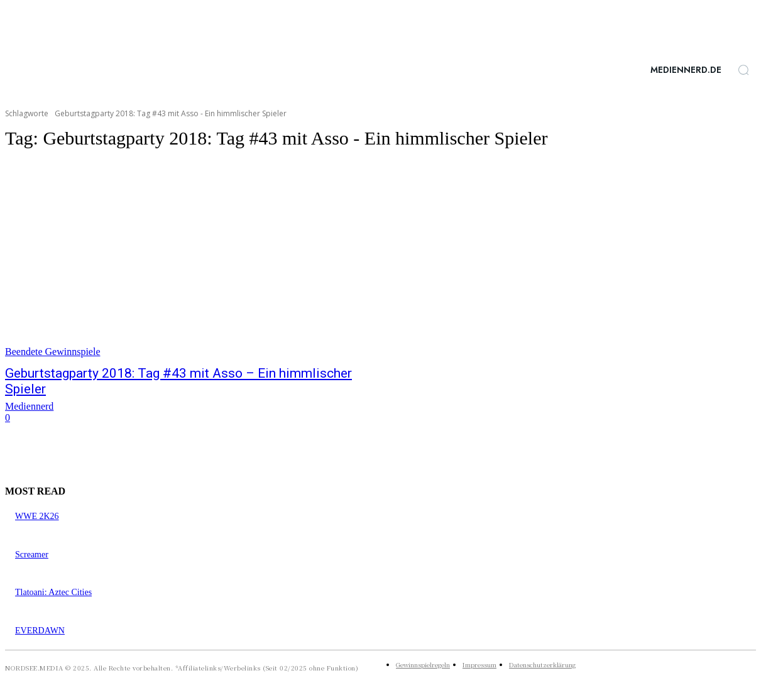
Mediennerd (29, 406)
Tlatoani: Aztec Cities (53, 592)
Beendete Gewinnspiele (53, 352)
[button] (743, 70)
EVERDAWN (40, 631)
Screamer (32, 555)
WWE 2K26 (37, 516)
